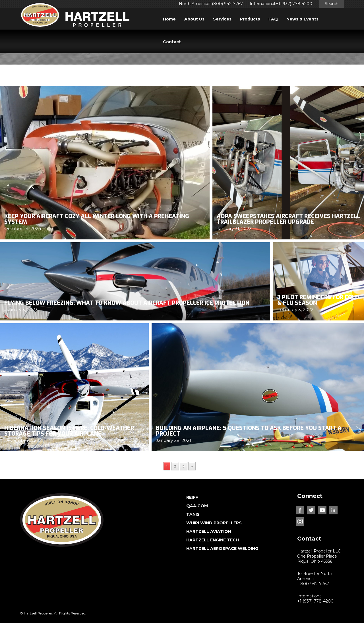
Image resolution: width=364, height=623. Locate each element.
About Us (194, 19)
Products (250, 19)
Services (222, 19)
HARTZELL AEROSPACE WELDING (222, 549)
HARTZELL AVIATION (209, 531)
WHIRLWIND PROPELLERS (214, 523)
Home (169, 19)
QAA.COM (197, 506)
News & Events (302, 19)
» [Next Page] (192, 466)
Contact (172, 42)
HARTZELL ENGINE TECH (213, 540)
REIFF (192, 497)
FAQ (273, 19)
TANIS (193, 514)
